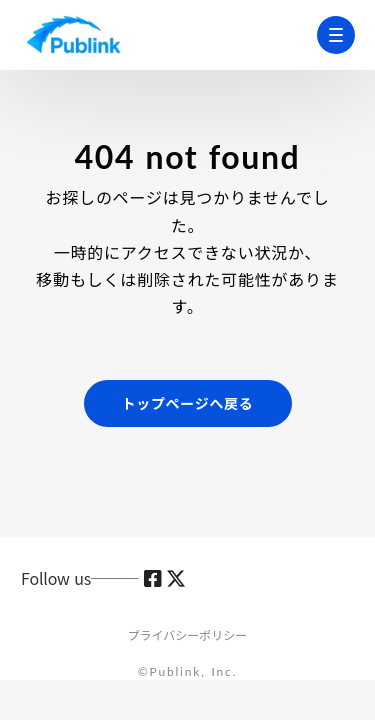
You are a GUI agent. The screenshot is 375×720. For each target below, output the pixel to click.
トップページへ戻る (187, 403)
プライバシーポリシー (188, 635)
